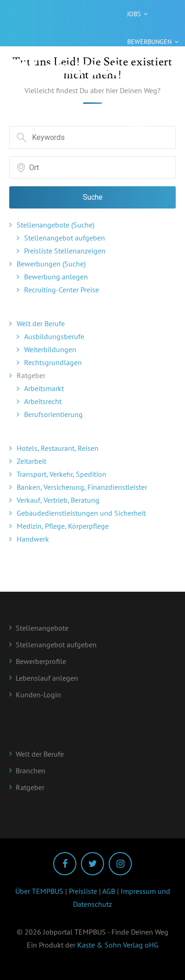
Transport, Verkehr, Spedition (62, 474)
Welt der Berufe (41, 323)
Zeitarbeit (31, 461)
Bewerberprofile (41, 661)
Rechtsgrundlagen (53, 362)
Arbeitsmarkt (44, 388)
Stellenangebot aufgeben (65, 238)
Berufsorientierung (53, 414)
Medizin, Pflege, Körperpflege (63, 526)
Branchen (143, 125)
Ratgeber (142, 70)
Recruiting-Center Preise (62, 290)
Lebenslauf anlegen (47, 678)
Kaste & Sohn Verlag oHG (118, 945)
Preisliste (83, 891)
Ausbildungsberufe (54, 336)
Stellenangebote (42, 628)
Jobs (134, 14)
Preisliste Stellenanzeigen (65, 251)
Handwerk (33, 539)
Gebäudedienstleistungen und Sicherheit (81, 513)
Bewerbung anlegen (56, 277)
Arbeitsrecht (43, 401)
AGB (109, 891)
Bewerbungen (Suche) (51, 264)
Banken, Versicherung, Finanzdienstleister (82, 487)
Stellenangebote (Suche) (55, 225)
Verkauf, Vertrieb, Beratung (58, 500)
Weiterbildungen (50, 349)
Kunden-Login (38, 695)
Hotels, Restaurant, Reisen (58, 448)
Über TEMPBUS (39, 891)
